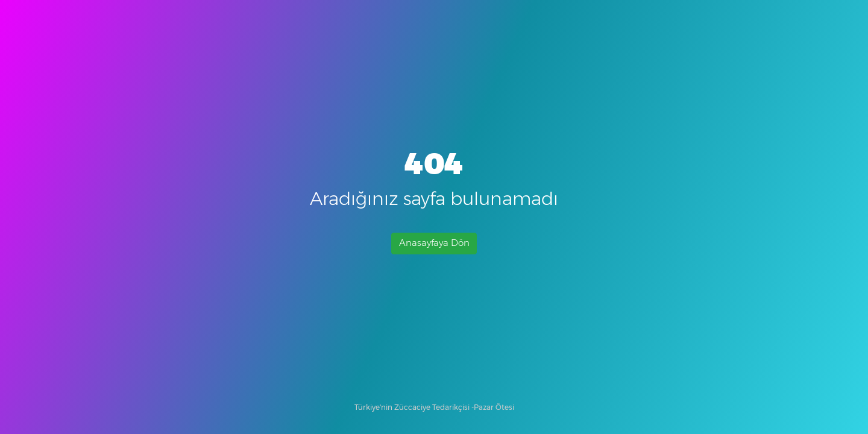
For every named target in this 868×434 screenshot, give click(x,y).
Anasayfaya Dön (434, 243)
